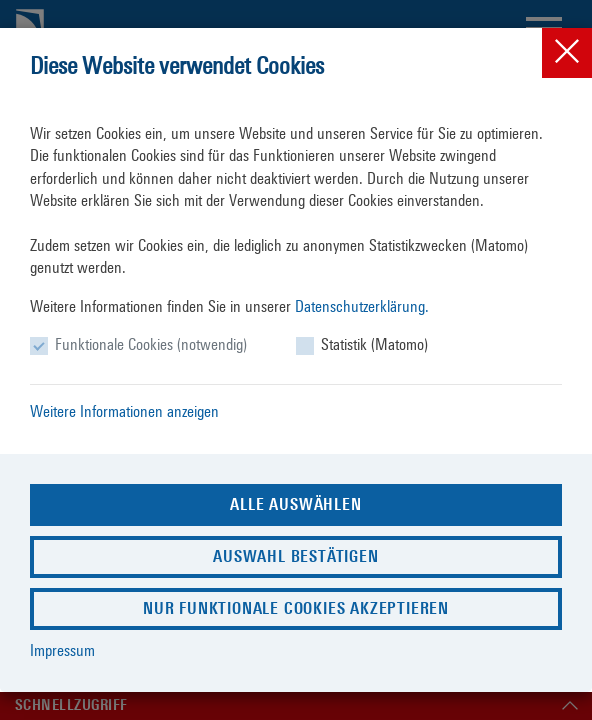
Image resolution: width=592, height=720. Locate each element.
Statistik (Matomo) (374, 344)
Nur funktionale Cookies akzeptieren (296, 608)
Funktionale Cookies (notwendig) (151, 344)
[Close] (567, 53)
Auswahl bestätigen (295, 556)
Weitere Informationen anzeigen (124, 411)
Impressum (62, 650)
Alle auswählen (295, 504)
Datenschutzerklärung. (362, 306)
